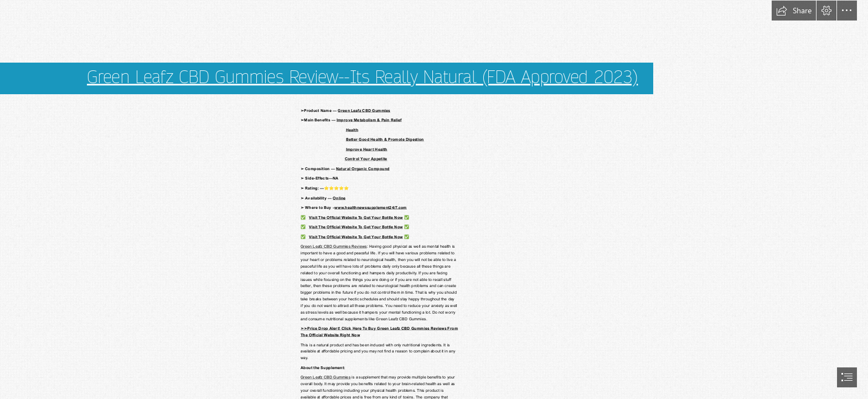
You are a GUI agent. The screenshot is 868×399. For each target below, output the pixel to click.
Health (352, 129)
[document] (434, 199)
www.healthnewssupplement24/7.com (371, 208)
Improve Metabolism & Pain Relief (369, 120)
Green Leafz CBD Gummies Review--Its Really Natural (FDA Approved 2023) (362, 77)
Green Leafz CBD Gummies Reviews (334, 246)
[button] (794, 11)
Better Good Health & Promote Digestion (385, 139)
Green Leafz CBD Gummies (364, 110)
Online (339, 198)
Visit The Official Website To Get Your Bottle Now (356, 217)
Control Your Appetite (366, 159)
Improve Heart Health (367, 149)
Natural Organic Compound (363, 169)
